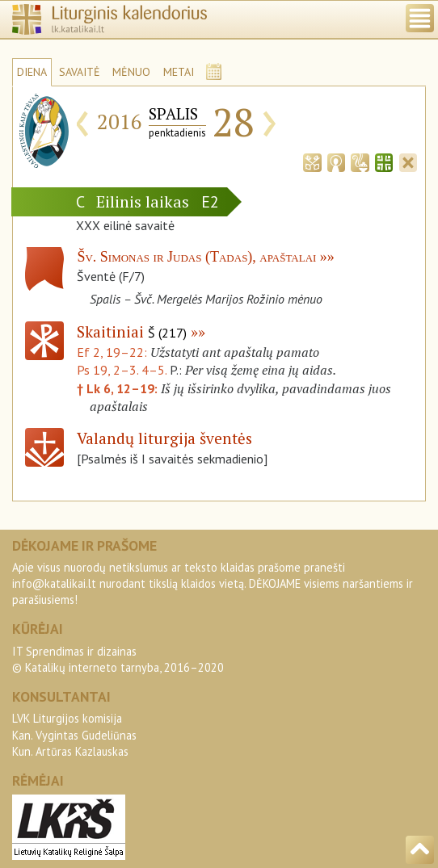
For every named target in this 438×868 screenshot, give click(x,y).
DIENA (32, 72)
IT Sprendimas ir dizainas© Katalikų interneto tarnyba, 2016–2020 (118, 659)
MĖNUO (131, 72)
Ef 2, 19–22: (114, 352)
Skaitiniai (132, 331)
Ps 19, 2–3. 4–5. (122, 370)
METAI (179, 72)
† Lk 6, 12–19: (119, 388)
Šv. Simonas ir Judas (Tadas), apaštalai (196, 257)
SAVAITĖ (80, 72)
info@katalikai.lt (54, 583)
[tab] (312, 161)
